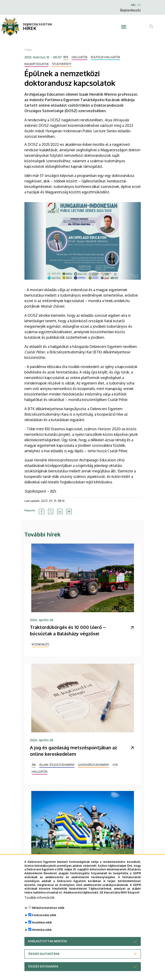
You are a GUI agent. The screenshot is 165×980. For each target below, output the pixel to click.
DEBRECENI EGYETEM (37, 24)
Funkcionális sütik (44, 920)
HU (133, 5)
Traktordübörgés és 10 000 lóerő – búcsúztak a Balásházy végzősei (68, 630)
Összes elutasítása (44, 959)
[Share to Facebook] (42, 512)
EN (139, 5)
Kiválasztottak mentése (48, 946)
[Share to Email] (69, 512)
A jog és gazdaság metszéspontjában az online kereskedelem (73, 751)
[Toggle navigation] (124, 27)
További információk (39, 903)
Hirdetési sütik (42, 935)
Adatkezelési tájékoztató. (81, 898)
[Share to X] (51, 512)
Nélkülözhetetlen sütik (48, 913)
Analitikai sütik (42, 928)
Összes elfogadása (43, 972)
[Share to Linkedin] (60, 512)
